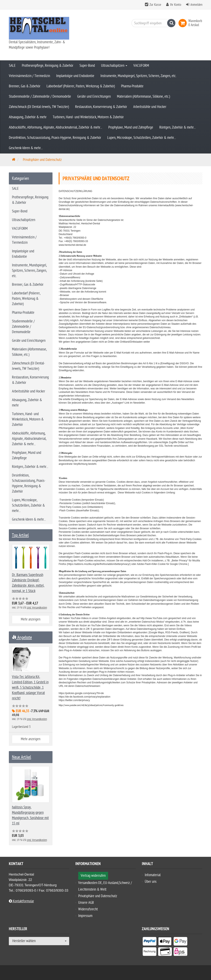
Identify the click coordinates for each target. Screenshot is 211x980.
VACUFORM (141, 66)
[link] (183, 23)
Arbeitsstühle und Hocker (150, 107)
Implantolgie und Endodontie (75, 76)
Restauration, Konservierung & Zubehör (101, 107)
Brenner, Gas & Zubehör (25, 86)
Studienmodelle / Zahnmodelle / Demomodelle (40, 97)
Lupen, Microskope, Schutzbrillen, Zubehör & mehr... (142, 138)
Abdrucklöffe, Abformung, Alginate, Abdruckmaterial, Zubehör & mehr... (55, 127)
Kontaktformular (21, 901)
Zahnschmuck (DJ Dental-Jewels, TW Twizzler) (39, 107)
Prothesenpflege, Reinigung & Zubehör (48, 66)
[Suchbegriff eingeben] (152, 23)
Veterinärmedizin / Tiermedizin (29, 76)
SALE (12, 66)
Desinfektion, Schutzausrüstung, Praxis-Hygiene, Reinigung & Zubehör (55, 138)
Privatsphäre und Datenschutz (98, 896)
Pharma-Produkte (132, 86)
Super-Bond (87, 66)
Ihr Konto (176, 5)
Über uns (151, 882)
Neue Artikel (22, 757)
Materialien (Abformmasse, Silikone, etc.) (143, 97)
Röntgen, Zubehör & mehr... (177, 127)
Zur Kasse (155, 5)
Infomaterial (153, 875)
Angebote (22, 637)
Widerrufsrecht (88, 909)
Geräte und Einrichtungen (94, 97)
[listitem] (150, 942)
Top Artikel (20, 535)
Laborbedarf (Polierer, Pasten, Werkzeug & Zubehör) (81, 86)
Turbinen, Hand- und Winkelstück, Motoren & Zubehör (88, 117)
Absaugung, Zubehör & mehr (28, 117)
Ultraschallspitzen (114, 66)
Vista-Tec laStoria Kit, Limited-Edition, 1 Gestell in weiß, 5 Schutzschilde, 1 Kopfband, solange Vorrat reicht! (30, 688)
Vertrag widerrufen (93, 876)
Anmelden (196, 5)
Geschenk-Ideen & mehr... (26, 148)
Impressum (85, 916)
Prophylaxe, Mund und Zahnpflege (131, 127)
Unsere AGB (86, 903)
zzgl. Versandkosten (37, 608)
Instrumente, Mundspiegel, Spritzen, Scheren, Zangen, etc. (138, 76)
